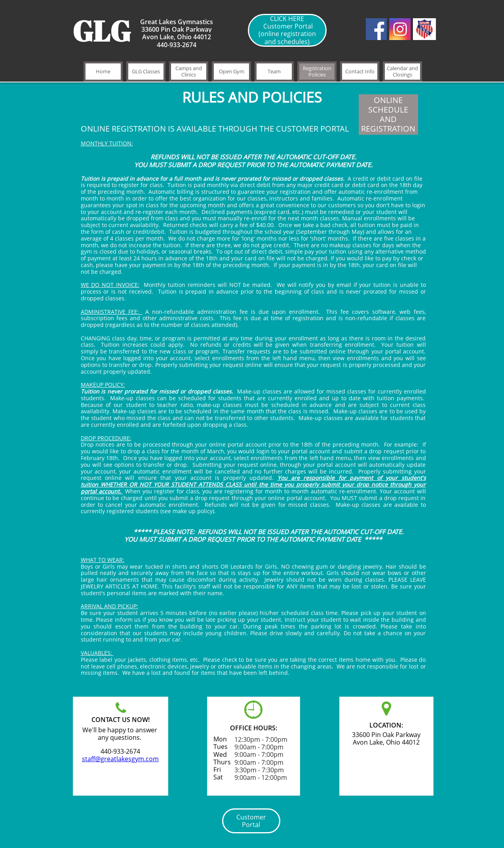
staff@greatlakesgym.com (120, 759)
